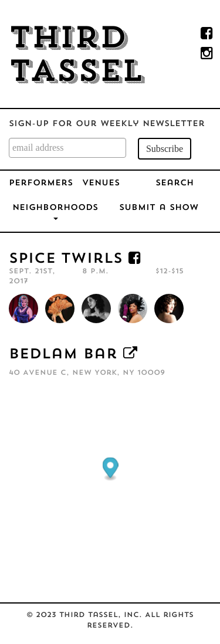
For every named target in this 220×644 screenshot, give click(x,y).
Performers (41, 183)
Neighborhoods (55, 212)
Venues (101, 183)
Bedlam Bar (63, 355)
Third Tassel (76, 57)
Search (175, 183)
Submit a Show (159, 208)
